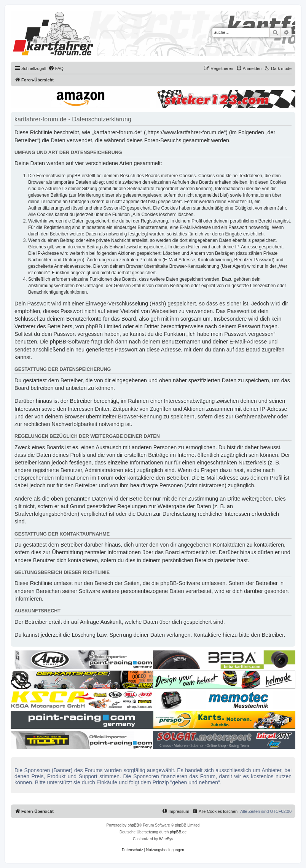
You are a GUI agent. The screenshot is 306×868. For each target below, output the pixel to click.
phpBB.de (178, 832)
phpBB (133, 825)
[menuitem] (56, 68)
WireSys (166, 839)
